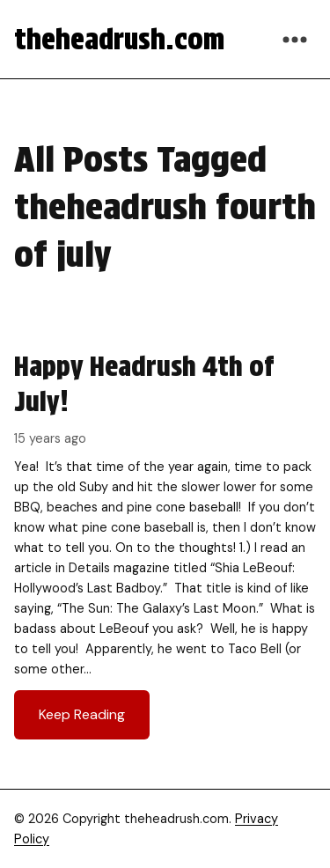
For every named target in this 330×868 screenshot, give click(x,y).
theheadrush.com (119, 39)
